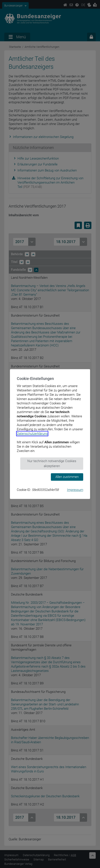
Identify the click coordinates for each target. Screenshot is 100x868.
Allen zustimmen (67, 477)
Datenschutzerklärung (32, 434)
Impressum (75, 490)
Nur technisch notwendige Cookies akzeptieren (52, 464)
